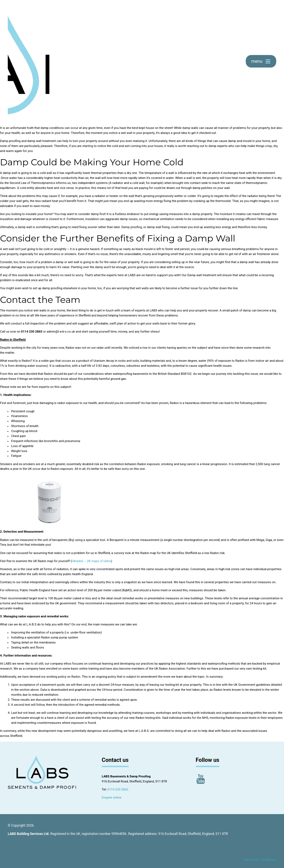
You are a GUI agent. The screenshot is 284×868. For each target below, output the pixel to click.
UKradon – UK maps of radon (92, 561)
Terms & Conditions (260, 860)
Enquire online (112, 798)
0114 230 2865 (118, 790)
